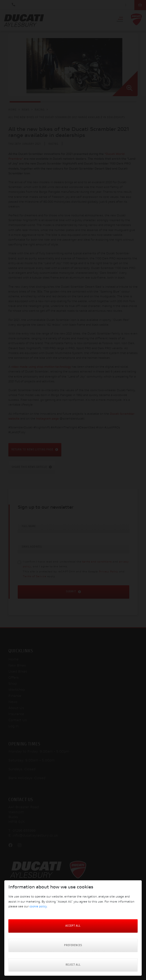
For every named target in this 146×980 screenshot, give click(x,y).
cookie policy (38, 907)
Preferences (73, 945)
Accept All (73, 926)
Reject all (73, 965)
